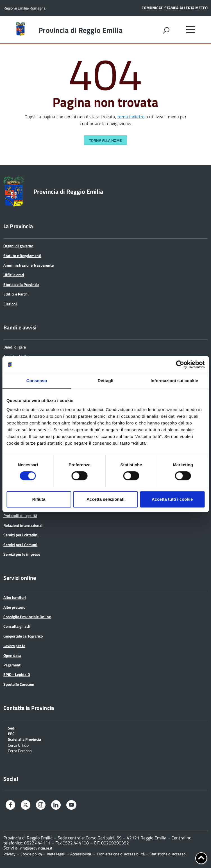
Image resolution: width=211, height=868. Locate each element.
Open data (12, 655)
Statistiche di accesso (167, 854)
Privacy (9, 854)
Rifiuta (39, 499)
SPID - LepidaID (17, 674)
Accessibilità (81, 854)
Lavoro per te (14, 646)
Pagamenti (13, 665)
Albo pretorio (14, 607)
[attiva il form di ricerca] (166, 30)
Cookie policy (31, 854)
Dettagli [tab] (106, 381)
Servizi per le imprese (22, 554)
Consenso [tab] (37, 381)
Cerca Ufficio (18, 745)
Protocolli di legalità (20, 515)
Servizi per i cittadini (21, 535)
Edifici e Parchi (16, 294)
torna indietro (131, 117)
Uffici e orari (14, 275)
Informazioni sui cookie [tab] (174, 381)
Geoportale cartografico (23, 636)
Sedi (12, 728)
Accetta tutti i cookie (172, 499)
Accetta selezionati (105, 499)
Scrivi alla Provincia (24, 739)
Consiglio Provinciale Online (27, 617)
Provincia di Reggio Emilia (80, 30)
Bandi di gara (15, 347)
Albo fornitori (15, 597)
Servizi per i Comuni (20, 545)
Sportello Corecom (19, 684)
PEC (11, 733)
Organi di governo (18, 246)
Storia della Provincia (21, 284)
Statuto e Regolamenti (22, 256)
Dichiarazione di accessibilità (121, 854)
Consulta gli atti (17, 626)
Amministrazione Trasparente (29, 265)
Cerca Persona (20, 750)
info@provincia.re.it (36, 848)
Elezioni (10, 304)
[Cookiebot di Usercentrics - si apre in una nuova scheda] (180, 364)
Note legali (56, 854)
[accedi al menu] (190, 29)
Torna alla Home (105, 140)
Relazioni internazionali (23, 525)
